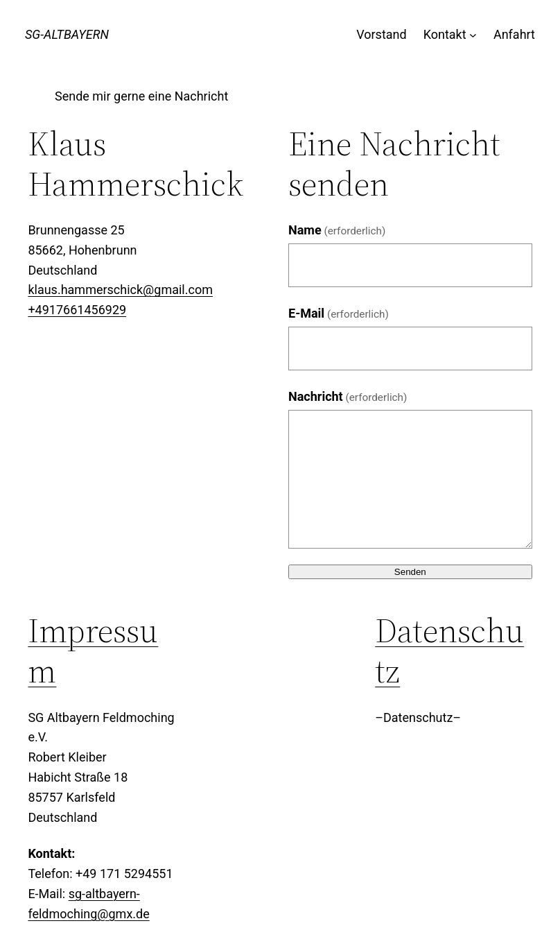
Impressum (93, 651)
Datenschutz (449, 651)
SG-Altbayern (67, 34)
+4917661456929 (77, 310)
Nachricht (348, 396)
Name (337, 230)
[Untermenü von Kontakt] (473, 35)
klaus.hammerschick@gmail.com (120, 290)
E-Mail (339, 313)
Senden (410, 572)
